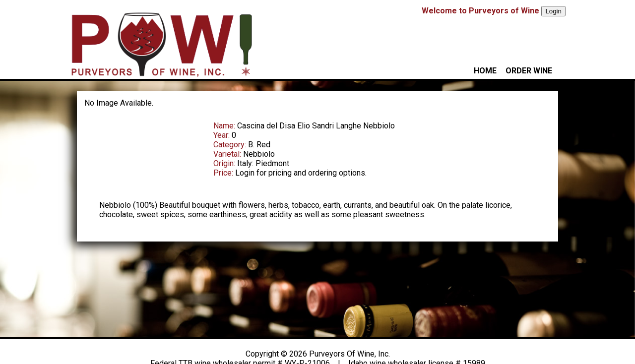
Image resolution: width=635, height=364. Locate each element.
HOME (485, 71)
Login (553, 11)
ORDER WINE (529, 71)
